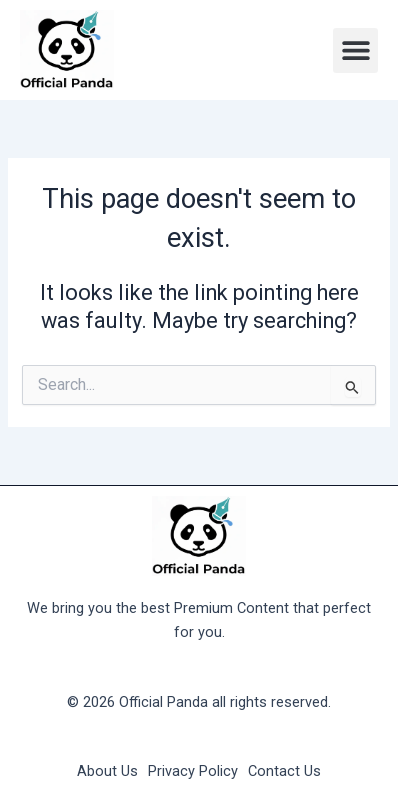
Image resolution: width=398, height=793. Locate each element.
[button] (355, 50)
